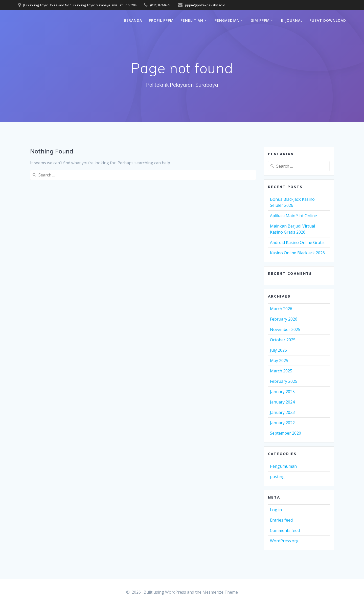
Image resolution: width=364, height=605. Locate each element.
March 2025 (281, 371)
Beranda (133, 20)
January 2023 (282, 412)
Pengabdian (227, 20)
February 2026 (284, 319)
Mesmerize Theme (220, 592)
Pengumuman (283, 466)
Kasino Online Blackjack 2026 (297, 253)
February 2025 (284, 381)
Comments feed (285, 530)
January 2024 (282, 402)
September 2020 (286, 433)
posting (277, 477)
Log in (276, 510)
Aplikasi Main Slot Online (293, 216)
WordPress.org (284, 541)
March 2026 (281, 309)
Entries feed (281, 520)
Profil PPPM (161, 20)
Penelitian (192, 20)
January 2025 (282, 392)
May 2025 (279, 361)
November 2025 (285, 329)
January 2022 (282, 423)
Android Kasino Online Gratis (297, 242)
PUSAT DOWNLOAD (328, 20)
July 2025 (278, 350)
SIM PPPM (260, 20)
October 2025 (283, 340)
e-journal (292, 20)
